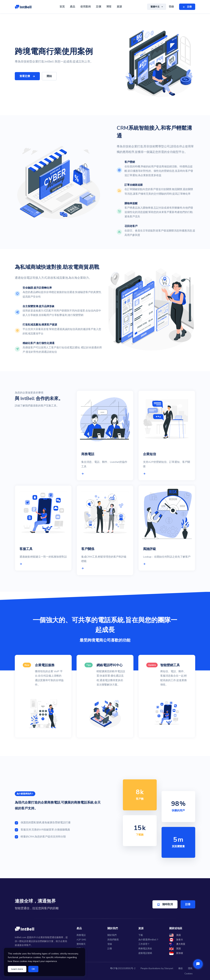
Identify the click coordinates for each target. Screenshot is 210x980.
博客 (109, 7)
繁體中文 (155, 7)
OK (33, 969)
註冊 (188, 904)
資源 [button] (119, 7)
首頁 (62, 7)
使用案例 (85, 7)
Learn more (17, 969)
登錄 (171, 7)
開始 (49, 76)
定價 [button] (98, 7)
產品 (72, 7)
